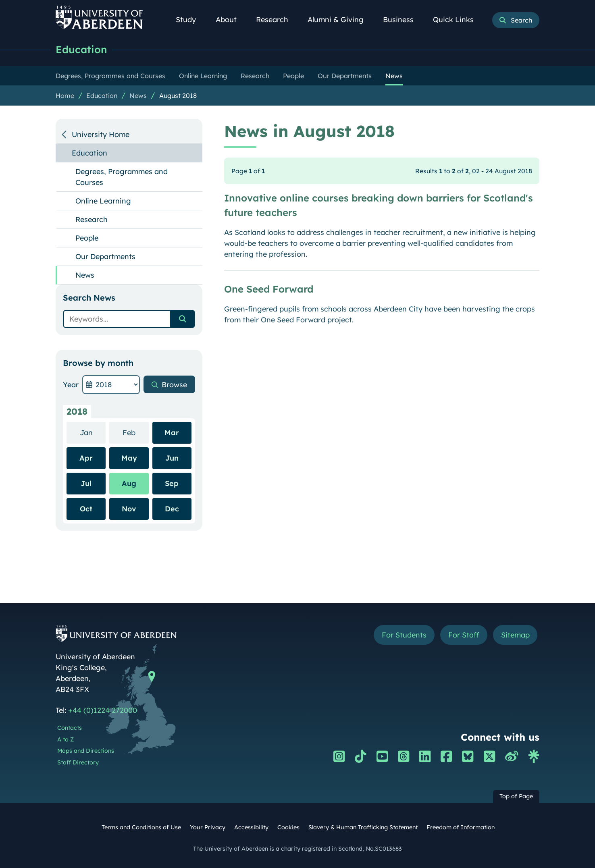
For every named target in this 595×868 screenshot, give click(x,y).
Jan (93, 432)
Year (71, 385)
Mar (172, 433)
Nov (129, 509)
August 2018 (178, 96)
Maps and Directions (86, 751)
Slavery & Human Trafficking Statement (363, 827)
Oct (86, 509)
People (87, 238)
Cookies (288, 827)
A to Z (66, 739)
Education (81, 49)
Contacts (70, 728)
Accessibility (251, 827)
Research (277, 20)
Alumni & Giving (340, 20)
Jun (172, 458)
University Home (101, 134)
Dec (172, 509)
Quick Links (458, 20)
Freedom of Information (461, 827)
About (231, 20)
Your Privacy (208, 827)
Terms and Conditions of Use (141, 827)
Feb (136, 432)
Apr (86, 458)
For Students (404, 635)
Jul (86, 483)
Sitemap (515, 635)
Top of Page (516, 796)
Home (65, 96)
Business (403, 20)
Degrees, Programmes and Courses (122, 177)
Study (190, 20)
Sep (172, 483)
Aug (129, 483)
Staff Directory (78, 762)
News (138, 96)
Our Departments (105, 256)
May (129, 458)
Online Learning (103, 201)
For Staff (463, 635)
